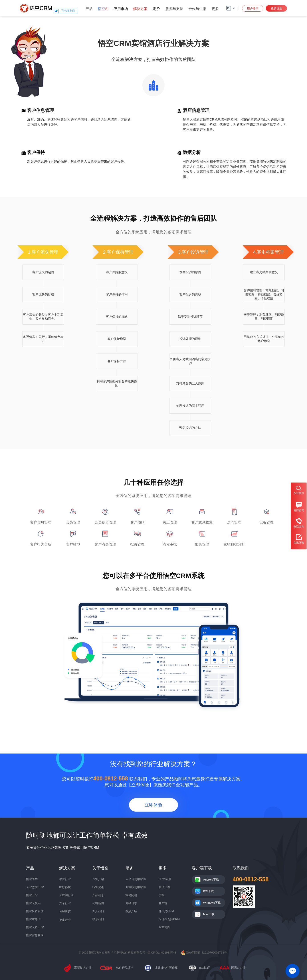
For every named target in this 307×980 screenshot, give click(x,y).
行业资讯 (98, 887)
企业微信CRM (35, 887)
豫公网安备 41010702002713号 (204, 953)
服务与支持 (174, 9)
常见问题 (131, 895)
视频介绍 (131, 911)
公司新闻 (98, 903)
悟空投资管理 (35, 911)
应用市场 (121, 9)
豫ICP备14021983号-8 (162, 953)
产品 (89, 9)
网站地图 (164, 927)
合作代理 (164, 887)
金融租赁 (65, 911)
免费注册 (277, 8)
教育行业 (65, 879)
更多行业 (65, 920)
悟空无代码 (33, 903)
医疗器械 (65, 887)
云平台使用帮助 (136, 879)
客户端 (163, 903)
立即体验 (153, 805)
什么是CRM (166, 911)
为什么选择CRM (169, 919)
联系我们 (98, 919)
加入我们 (98, 911)
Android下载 (211, 880)
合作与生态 (197, 9)
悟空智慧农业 (35, 935)
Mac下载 (209, 914)
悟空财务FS (34, 919)
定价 (156, 9)
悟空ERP (32, 895)
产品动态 (98, 895)
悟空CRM (32, 879)
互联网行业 (66, 895)
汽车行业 (65, 903)
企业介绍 (98, 879)
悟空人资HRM (35, 927)
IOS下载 (208, 891)
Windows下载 (212, 903)
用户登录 (253, 9)
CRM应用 (165, 879)
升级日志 (131, 903)
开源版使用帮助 (136, 887)
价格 (162, 895)
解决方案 (140, 9)
